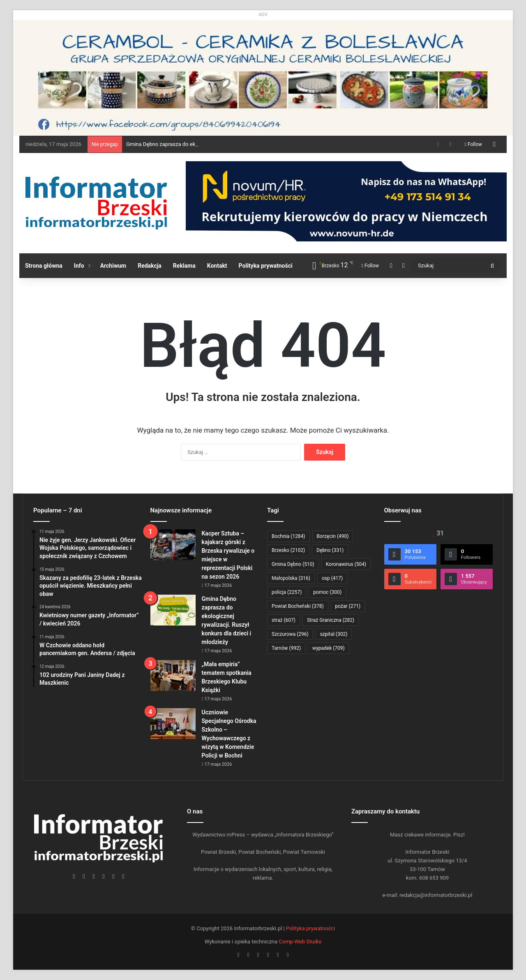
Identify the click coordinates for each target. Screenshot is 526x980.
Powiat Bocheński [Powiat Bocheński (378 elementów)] (298, 606)
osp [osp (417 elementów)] (332, 578)
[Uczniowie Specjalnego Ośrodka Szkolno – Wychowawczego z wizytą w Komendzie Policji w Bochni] (173, 724)
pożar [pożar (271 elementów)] (348, 606)
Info (79, 266)
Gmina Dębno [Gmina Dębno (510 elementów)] (293, 564)
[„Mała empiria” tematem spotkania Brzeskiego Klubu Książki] (173, 675)
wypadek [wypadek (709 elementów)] (329, 648)
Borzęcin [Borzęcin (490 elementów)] (333, 536)
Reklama (184, 266)
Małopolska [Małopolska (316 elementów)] (291, 578)
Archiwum (113, 266)
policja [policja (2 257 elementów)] (287, 592)
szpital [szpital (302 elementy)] (334, 634)
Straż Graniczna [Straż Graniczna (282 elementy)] (331, 620)
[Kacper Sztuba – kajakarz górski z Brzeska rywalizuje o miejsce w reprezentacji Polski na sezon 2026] (173, 545)
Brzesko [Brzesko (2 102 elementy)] (288, 550)
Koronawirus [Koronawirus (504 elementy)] (346, 564)
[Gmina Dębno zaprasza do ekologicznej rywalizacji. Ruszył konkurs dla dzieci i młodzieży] (173, 610)
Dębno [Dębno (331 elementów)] (330, 550)
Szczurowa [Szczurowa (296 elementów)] (290, 634)
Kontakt (217, 266)
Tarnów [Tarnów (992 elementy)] (286, 648)
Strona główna (44, 266)
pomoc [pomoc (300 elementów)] (327, 592)
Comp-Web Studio (300, 942)
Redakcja (150, 266)
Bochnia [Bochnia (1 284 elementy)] (288, 536)
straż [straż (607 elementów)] (284, 620)
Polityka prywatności (266, 266)
